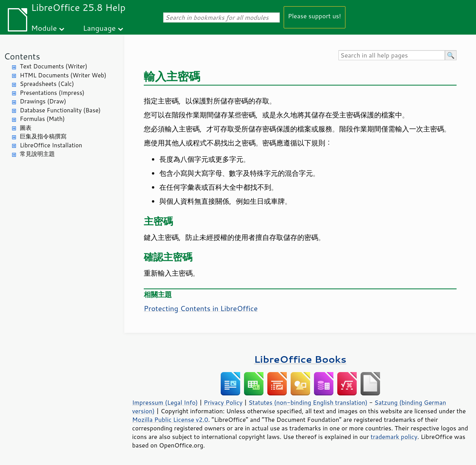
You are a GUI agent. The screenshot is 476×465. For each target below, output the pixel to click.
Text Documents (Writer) (54, 66)
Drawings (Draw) (43, 101)
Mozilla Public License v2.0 (170, 420)
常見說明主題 (37, 154)
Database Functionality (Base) (60, 110)
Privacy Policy (223, 402)
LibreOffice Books (300, 359)
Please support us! (315, 16)
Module (44, 28)
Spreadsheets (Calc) (47, 84)
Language (99, 28)
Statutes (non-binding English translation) (308, 402)
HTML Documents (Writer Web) (63, 75)
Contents (22, 56)
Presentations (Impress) (52, 93)
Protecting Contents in (201, 308)
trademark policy (394, 437)
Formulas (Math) (42, 119)
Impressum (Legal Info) (165, 402)
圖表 (26, 128)
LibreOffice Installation (51, 145)
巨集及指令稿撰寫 (43, 136)
